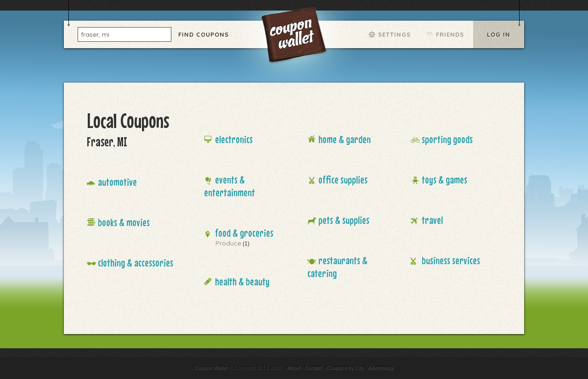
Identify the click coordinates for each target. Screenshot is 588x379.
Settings (394, 34)
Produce (228, 243)
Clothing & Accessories (136, 263)
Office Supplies (343, 180)
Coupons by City (345, 368)
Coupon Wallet (295, 37)
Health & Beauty (242, 281)
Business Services (451, 260)
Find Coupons (204, 34)
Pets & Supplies (344, 220)
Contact (314, 368)
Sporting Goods (447, 139)
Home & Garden (345, 139)
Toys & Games (444, 180)
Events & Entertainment (229, 186)
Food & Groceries (244, 233)
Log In (499, 34)
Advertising (380, 368)
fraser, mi (95, 34)
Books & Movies (124, 222)
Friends (450, 34)
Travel (432, 220)
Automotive (117, 182)
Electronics (234, 139)
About (294, 368)
